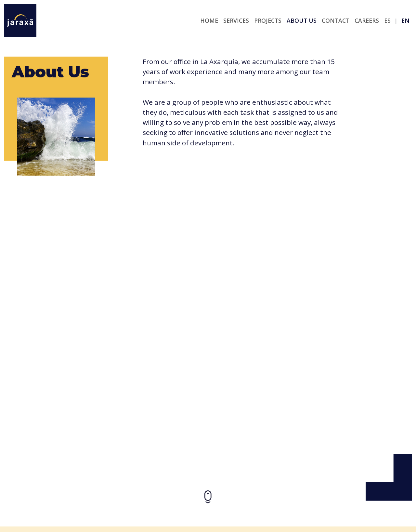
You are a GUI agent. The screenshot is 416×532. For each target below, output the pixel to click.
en (405, 20)
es (387, 20)
